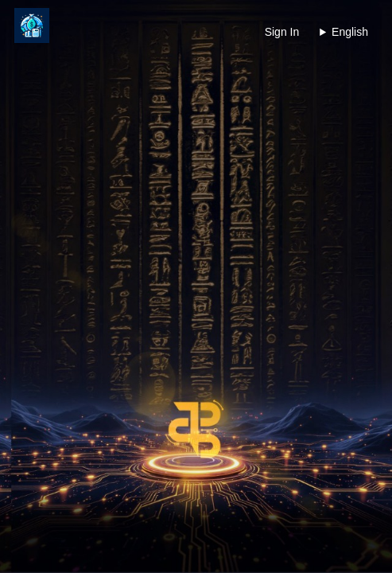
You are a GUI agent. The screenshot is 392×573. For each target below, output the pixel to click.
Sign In (282, 32)
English (350, 32)
